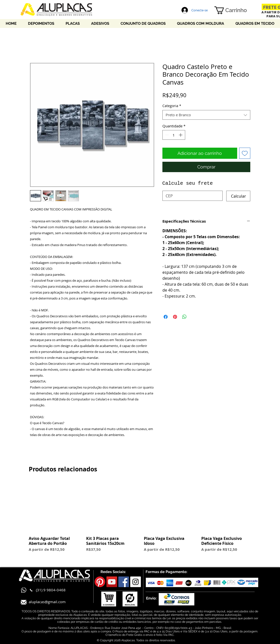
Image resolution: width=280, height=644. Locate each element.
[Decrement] (166, 135)
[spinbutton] (174, 135)
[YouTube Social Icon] (112, 582)
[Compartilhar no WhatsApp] (184, 317)
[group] (140, 519)
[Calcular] (238, 196)
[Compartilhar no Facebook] (166, 317)
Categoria (172, 106)
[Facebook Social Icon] (124, 582)
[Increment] (181, 135)
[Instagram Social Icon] (136, 582)
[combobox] (206, 115)
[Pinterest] (100, 582)
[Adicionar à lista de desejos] (245, 153)
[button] (235, 10)
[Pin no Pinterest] (175, 317)
